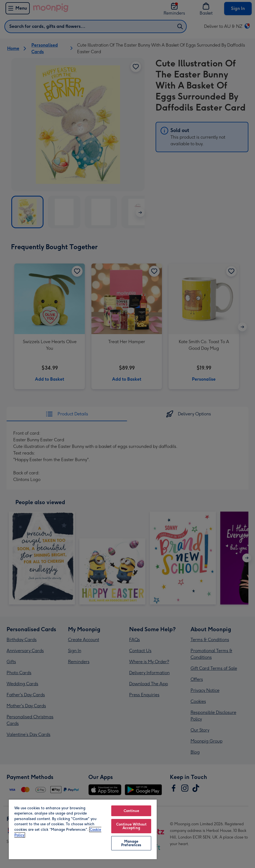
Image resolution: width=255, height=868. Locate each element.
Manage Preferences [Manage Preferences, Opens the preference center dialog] (131, 843)
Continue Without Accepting (131, 826)
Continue (131, 811)
